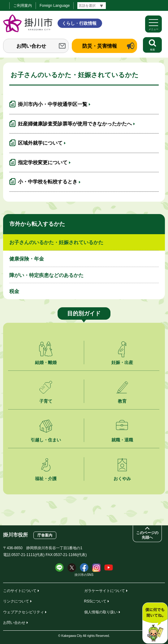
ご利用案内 (23, 6)
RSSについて (95, 601)
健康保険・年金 (27, 259)
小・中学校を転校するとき (48, 182)
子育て (46, 401)
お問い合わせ (31, 46)
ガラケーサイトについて (105, 591)
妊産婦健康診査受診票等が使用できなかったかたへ (75, 124)
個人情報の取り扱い (101, 612)
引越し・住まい (46, 440)
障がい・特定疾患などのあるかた (46, 275)
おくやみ (122, 479)
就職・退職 (122, 440)
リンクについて (16, 601)
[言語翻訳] (92, 6)
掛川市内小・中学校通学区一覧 (53, 104)
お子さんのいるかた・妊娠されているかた (56, 242)
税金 (14, 291)
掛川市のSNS (84, 575)
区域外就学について (40, 143)
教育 (122, 401)
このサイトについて (20, 591)
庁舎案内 (45, 535)
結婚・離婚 (46, 362)
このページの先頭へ (147, 535)
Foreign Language (55, 6)
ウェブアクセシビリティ (24, 612)
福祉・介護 (46, 479)
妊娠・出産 (122, 362)
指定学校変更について (43, 162)
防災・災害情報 (100, 46)
